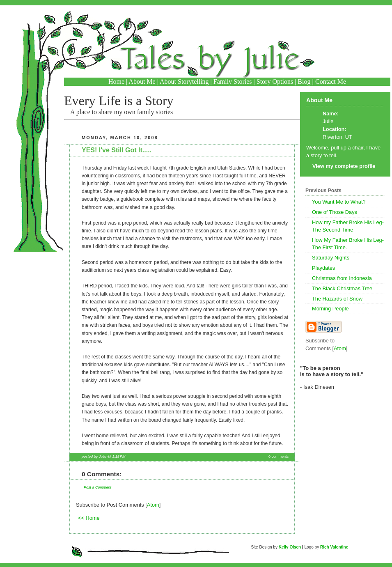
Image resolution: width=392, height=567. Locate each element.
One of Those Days (335, 212)
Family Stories (233, 81)
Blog (304, 81)
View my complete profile (344, 166)
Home (116, 81)
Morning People (330, 309)
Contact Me (331, 81)
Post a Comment (97, 487)
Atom (153, 505)
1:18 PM (119, 457)
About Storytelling (184, 81)
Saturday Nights (331, 258)
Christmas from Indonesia (342, 278)
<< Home (89, 518)
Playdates (323, 268)
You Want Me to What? (339, 202)
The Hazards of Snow (337, 299)
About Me (142, 81)
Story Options (275, 81)
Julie (328, 121)
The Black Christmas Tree (342, 288)
